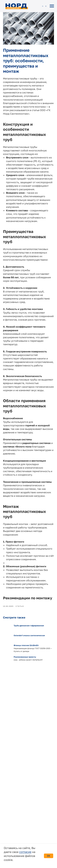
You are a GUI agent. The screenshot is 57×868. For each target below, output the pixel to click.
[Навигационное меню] (52, 6)
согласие (25, 852)
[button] (43, 6)
